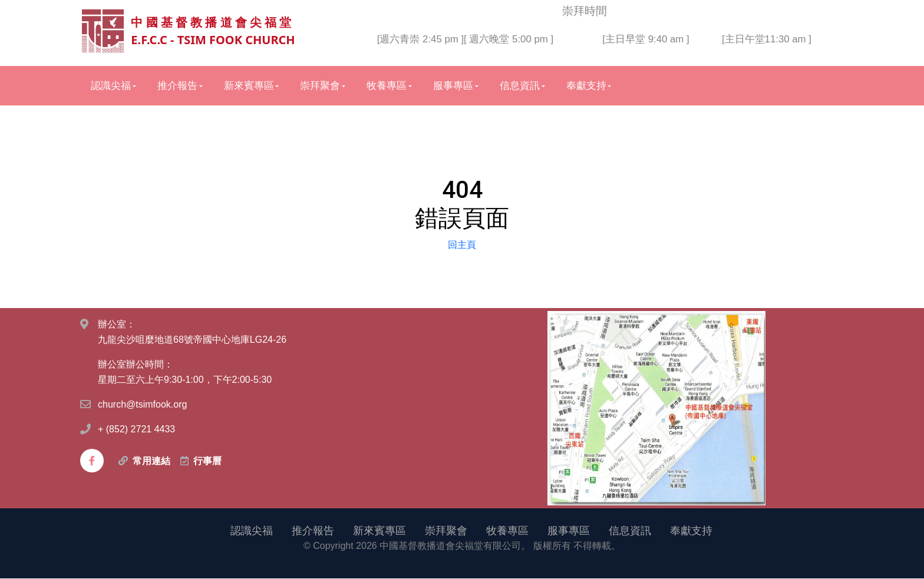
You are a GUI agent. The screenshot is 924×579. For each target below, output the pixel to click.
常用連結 (151, 461)
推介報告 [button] (177, 86)
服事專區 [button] (453, 86)
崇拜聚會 (446, 531)
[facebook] (92, 461)
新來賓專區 (379, 531)
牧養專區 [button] (387, 86)
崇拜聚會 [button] (320, 86)
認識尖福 (252, 531)
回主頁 (462, 245)
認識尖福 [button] (111, 86)
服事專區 (569, 531)
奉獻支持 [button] (586, 86)
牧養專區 (507, 531)
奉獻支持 (691, 531)
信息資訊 (630, 531)
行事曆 (207, 461)
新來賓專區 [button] (249, 86)
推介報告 (313, 531)
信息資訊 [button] (520, 86)
